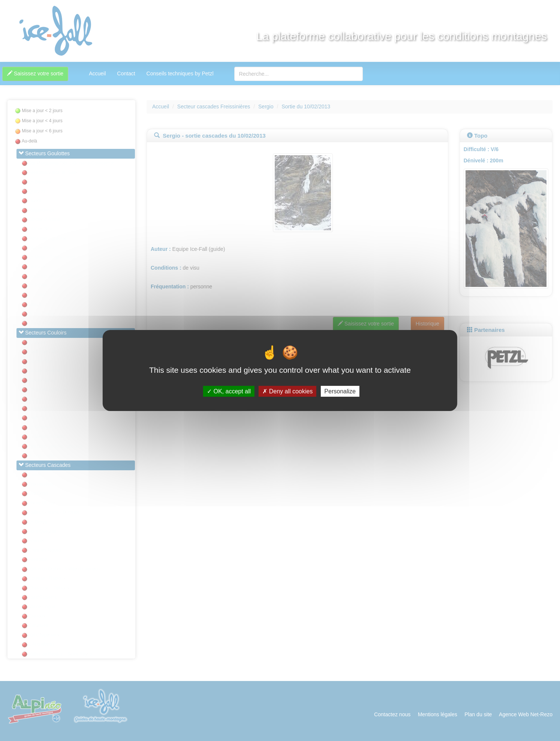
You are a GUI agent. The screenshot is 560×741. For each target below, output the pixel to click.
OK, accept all (229, 391)
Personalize (340, 391)
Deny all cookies (287, 391)
